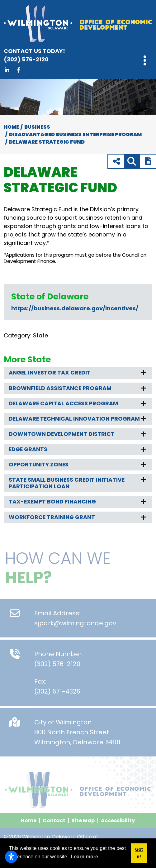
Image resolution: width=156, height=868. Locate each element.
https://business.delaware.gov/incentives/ (75, 308)
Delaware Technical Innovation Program (74, 419)
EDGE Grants (28, 449)
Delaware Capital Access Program (63, 403)
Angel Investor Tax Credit (50, 373)
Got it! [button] (139, 853)
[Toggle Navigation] (145, 60)
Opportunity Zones (39, 465)
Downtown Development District (62, 434)
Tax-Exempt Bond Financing (52, 502)
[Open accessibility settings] (11, 857)
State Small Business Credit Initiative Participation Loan (67, 483)
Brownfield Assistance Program (60, 388)
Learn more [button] (85, 857)
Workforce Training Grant (52, 517)
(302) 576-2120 (63, 55)
